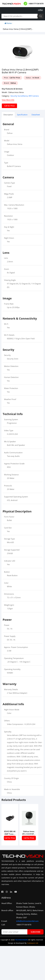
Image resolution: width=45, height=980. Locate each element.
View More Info (8, 100)
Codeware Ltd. (33, 943)
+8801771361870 (36, 4)
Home (8, 23)
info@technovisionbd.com (27, 921)
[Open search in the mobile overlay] (22, 16)
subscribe (36, 932)
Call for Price (9, 106)
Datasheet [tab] (36, 115)
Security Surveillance (19, 96)
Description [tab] (8, 115)
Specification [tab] (22, 115)
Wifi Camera (34, 96)
